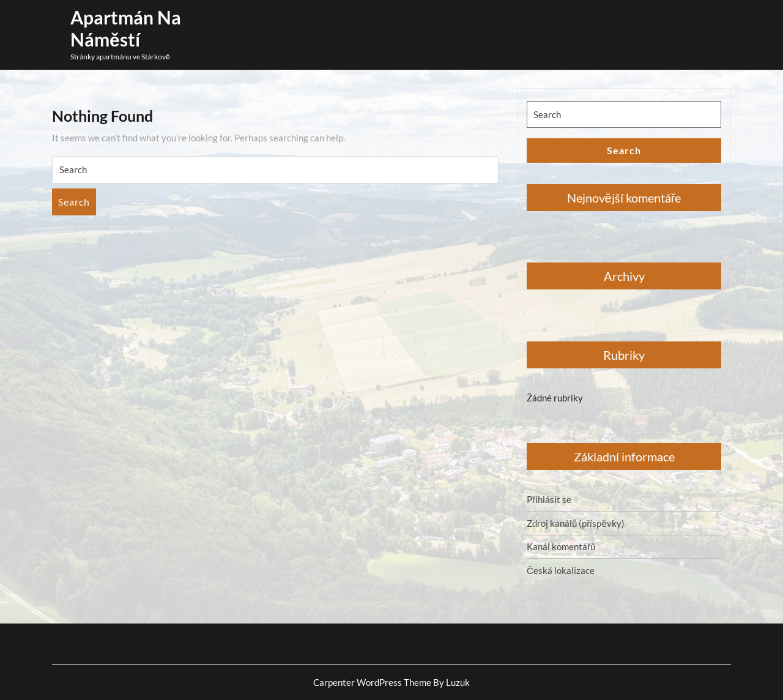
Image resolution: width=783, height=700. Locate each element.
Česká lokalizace (561, 570)
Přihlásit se (549, 499)
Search (74, 202)
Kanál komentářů (561, 546)
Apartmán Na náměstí (126, 28)
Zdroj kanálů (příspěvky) (576, 523)
